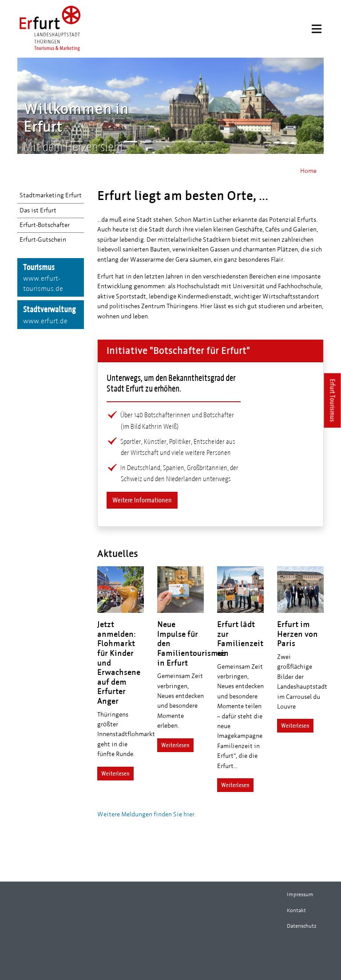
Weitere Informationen (142, 500)
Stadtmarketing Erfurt (51, 195)
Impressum (300, 894)
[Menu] (317, 29)
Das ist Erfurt (38, 210)
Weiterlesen (115, 774)
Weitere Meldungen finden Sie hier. (147, 814)
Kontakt (296, 910)
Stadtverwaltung (51, 315)
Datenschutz (302, 926)
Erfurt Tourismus (333, 401)
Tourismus (51, 278)
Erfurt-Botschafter (45, 225)
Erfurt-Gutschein (43, 240)
